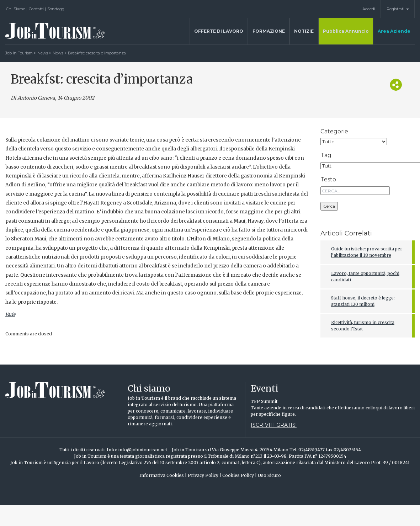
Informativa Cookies (163, 475)
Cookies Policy (240, 475)
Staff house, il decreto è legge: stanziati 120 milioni (363, 301)
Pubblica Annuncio (346, 31)
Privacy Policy (204, 475)
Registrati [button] (398, 9)
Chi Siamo (17, 9)
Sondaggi (56, 9)
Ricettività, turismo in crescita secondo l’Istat (363, 326)
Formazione (269, 31)
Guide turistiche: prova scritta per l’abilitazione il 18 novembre (367, 252)
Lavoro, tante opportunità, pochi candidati (365, 277)
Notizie (304, 31)
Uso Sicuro (269, 475)
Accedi (369, 9)
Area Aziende (394, 31)
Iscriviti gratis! (274, 425)
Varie (10, 314)
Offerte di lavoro (219, 31)
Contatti (37, 9)
